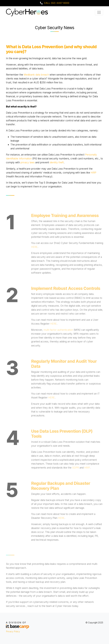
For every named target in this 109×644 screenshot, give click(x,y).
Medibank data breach (36, 75)
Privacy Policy (13, 632)
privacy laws (28, 162)
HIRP (94, 173)
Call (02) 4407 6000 (54, 3)
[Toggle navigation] (99, 12)
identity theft (57, 162)
